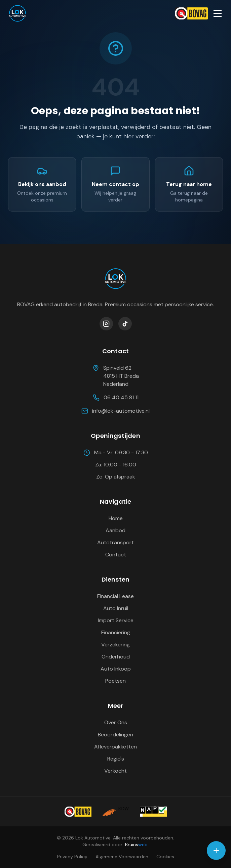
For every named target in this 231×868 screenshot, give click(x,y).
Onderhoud (116, 657)
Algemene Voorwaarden (122, 857)
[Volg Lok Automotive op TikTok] (125, 324)
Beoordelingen (115, 735)
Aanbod (115, 530)
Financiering (116, 632)
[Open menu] (218, 13)
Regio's (116, 759)
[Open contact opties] (216, 851)
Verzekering (115, 645)
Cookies (165, 857)
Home (116, 518)
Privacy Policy (72, 857)
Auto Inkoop (116, 669)
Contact (116, 555)
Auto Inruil (116, 608)
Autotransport (115, 542)
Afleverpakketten (115, 747)
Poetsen (115, 681)
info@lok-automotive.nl (115, 411)
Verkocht (115, 771)
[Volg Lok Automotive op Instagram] (106, 324)
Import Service (116, 620)
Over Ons (116, 722)
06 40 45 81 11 (116, 397)
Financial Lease (115, 596)
